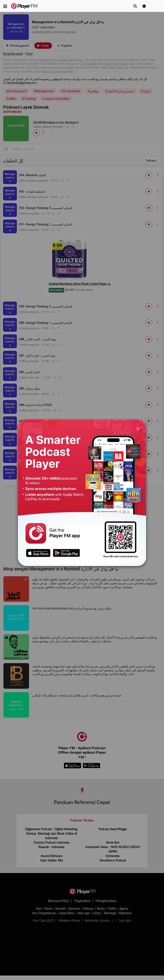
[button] (5, 6)
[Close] (138, 429)
